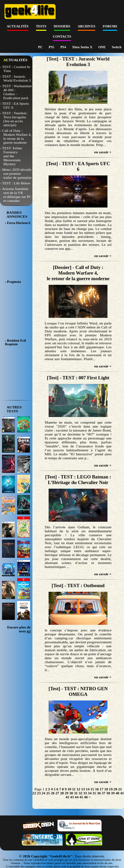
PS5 (52, 47)
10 (69, 789)
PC (41, 47)
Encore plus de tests (19, 629)
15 (92, 789)
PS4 (64, 47)
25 (48, 793)
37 (104, 793)
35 (94, 793)
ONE (103, 47)
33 (85, 793)
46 (86, 797)
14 (87, 789)
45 (81, 797)
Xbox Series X (83, 47)
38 (108, 793)
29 (67, 793)
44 (77, 797)
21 (120, 789)
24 (43, 793)
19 (111, 789)
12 (78, 789)
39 (113, 793)
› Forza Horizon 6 (18, 223)
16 (97, 789)
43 (72, 797)
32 (81, 793)
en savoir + (103, 152)
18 (106, 789)
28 (62, 793)
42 (67, 797)
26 (53, 793)
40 (118, 793)
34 (90, 793)
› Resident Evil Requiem (15, 342)
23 (39, 793)
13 (83, 789)
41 (122, 793)
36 (99, 793)
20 (115, 789)
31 (76, 793)
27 (57, 793)
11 (74, 789)
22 (34, 793)
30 (71, 793)
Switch (117, 47)
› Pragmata (13, 282)
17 (101, 789)
